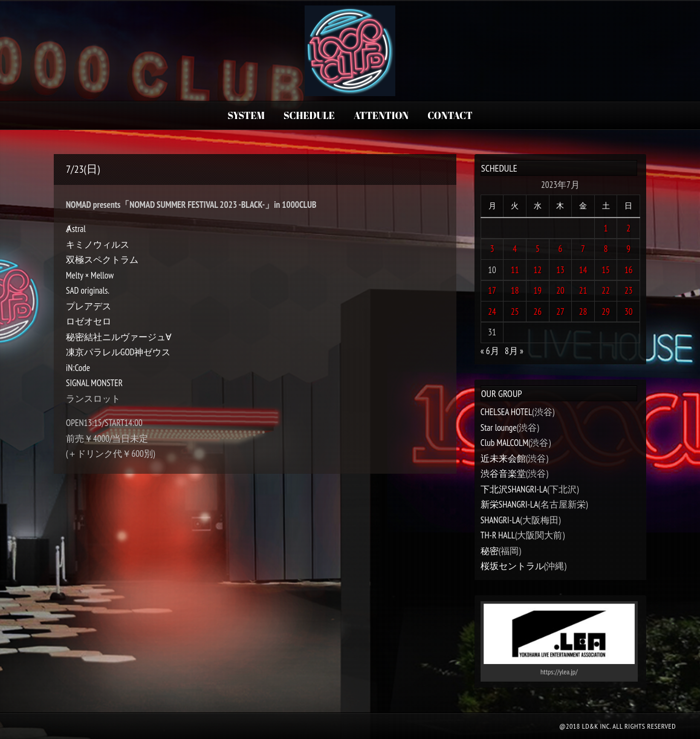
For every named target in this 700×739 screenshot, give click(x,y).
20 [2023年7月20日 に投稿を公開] (560, 290)
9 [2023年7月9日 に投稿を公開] (628, 249)
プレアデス (89, 306)
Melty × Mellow (90, 275)
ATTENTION (381, 115)
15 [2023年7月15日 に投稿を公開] (606, 270)
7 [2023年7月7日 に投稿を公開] (583, 249)
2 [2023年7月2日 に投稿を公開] (628, 228)
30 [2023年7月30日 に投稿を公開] (629, 311)
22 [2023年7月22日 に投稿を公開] (606, 290)
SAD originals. (88, 290)
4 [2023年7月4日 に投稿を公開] (515, 249)
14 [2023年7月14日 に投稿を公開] (583, 270)
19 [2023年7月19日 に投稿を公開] (538, 290)
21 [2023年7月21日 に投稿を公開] (583, 290)
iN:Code (78, 368)
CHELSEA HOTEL (506, 412)
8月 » (514, 351)
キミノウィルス (98, 244)
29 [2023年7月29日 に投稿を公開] (606, 311)
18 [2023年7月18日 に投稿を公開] (515, 290)
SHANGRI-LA (500, 520)
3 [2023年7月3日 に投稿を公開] (492, 249)
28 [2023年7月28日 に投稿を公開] (583, 311)
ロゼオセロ (89, 321)
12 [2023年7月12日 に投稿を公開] (538, 270)
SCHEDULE (309, 115)
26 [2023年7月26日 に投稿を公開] (538, 311)
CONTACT (450, 115)
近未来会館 (503, 458)
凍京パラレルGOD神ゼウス (118, 352)
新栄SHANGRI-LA (509, 504)
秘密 (490, 551)
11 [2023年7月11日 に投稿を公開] (515, 270)
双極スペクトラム (102, 260)
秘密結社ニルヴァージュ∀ (119, 337)
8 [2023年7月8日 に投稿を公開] (606, 249)
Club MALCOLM (504, 443)
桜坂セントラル (512, 566)
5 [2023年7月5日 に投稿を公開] (538, 249)
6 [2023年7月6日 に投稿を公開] (561, 249)
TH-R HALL (498, 535)
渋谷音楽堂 (503, 473)
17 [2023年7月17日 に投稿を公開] (492, 290)
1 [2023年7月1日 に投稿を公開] (606, 228)
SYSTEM (246, 115)
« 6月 (490, 351)
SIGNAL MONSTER (94, 383)
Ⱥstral (76, 229)
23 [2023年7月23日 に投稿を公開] (629, 290)
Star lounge (499, 428)
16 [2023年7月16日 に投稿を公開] (629, 270)
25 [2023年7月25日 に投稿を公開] (515, 311)
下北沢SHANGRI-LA (514, 489)
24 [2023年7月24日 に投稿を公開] (492, 311)
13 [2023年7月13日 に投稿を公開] (560, 270)
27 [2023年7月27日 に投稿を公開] (560, 311)
